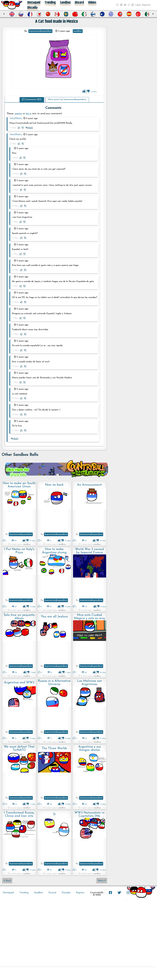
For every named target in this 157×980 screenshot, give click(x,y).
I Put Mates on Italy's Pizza (19, 551)
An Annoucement (89, 485)
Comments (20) (32, 99)
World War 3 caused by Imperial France (89, 551)
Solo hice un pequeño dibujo (19, 617)
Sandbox (38, 893)
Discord (52, 893)
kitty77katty (16, 119)
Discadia (32, 8)
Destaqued (8, 893)
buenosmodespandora (40, 31)
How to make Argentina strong (54, 551)
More (102, 881)
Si (54, 814)
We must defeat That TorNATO (19, 748)
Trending (24, 893)
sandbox (78, 31)
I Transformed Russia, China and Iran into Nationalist (19, 814)
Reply (29, 128)
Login (138, 5)
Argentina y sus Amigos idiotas (90, 748)
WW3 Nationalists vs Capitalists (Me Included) (89, 814)
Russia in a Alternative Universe (54, 683)
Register (146, 5)
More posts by (67, 99)
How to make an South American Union (19, 485)
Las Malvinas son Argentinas (90, 683)
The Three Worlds (54, 748)
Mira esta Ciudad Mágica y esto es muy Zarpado (90, 617)
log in (29, 114)
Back (7, 881)
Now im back (54, 485)
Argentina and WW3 (19, 683)
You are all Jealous (54, 617)
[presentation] (4, 14)
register (18, 114)
